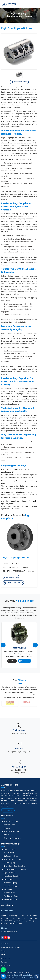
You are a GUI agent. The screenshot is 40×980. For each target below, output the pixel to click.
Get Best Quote (19, 82)
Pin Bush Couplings (10, 856)
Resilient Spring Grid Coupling (14, 869)
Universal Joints (8, 893)
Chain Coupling (8, 863)
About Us (5, 944)
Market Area (6, 966)
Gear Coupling (8, 849)
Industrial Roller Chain (11, 831)
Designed (17, 975)
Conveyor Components (11, 838)
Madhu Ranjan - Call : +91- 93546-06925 (19, 978)
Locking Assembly (9, 899)
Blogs (3, 955)
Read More (12, 661)
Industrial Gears (8, 825)
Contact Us (6, 958)
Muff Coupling (8, 879)
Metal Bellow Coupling (11, 896)
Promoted (26, 975)
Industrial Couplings (10, 821)
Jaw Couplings (8, 853)
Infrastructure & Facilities (11, 947)
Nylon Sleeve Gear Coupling (13, 866)
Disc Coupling (8, 889)
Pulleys (5, 835)
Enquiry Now (25, 661)
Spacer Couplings (9, 886)
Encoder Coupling (9, 883)
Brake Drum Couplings (11, 876)
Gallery (4, 951)
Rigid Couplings (8, 873)
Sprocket (6, 828)
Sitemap (4, 962)
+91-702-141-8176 (19, 734)
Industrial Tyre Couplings (12, 859)
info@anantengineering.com (19, 752)
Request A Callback (13, 583)
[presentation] (3, 645)
